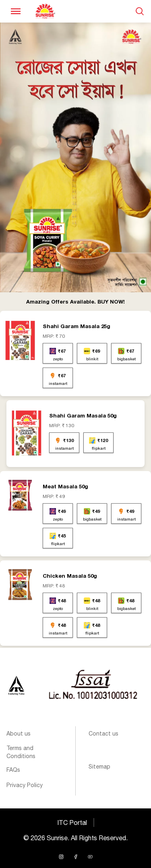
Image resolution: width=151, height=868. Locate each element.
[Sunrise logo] (16, 685)
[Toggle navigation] (16, 11)
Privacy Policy (25, 785)
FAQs (13, 770)
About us (19, 734)
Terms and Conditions (21, 752)
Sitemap (99, 767)
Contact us (103, 734)
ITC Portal (72, 823)
